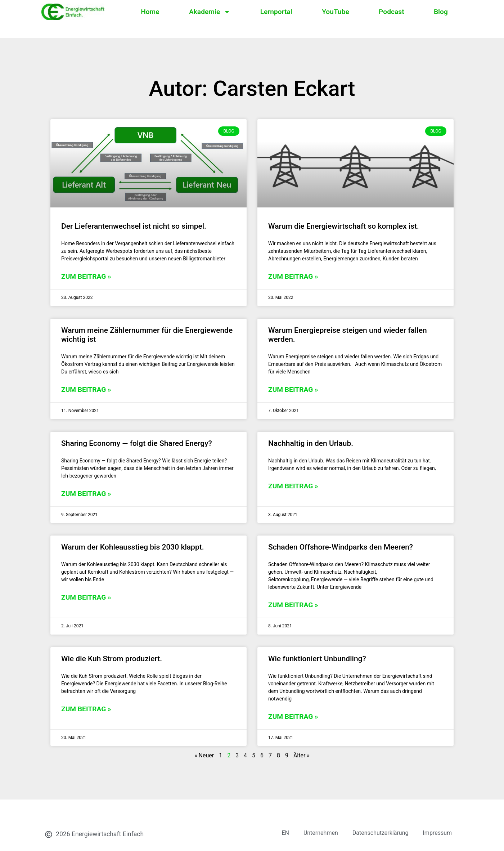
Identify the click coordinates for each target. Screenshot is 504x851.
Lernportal (276, 12)
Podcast (391, 12)
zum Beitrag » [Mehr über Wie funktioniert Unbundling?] (293, 716)
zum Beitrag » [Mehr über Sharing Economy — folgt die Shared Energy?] (86, 494)
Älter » (301, 755)
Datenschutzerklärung (381, 833)
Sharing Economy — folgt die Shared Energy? (137, 443)
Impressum (438, 833)
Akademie (210, 12)
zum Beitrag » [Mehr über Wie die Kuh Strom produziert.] (86, 709)
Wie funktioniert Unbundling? (317, 659)
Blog (441, 12)
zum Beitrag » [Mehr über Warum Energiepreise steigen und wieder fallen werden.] (293, 389)
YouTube (336, 12)
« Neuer (204, 755)
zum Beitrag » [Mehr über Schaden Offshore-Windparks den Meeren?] (293, 605)
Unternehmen (321, 833)
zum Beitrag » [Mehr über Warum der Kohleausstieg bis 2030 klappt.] (86, 597)
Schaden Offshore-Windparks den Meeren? (341, 547)
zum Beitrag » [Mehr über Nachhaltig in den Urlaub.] (293, 486)
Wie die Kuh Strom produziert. (112, 659)
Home (150, 12)
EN (285, 833)
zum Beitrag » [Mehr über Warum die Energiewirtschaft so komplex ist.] (293, 276)
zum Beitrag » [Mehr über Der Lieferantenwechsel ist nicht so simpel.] (86, 276)
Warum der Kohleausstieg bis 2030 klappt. (133, 547)
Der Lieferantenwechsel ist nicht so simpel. (134, 226)
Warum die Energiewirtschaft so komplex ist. (344, 226)
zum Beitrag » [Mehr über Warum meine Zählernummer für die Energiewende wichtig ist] (86, 389)
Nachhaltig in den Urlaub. (311, 443)
